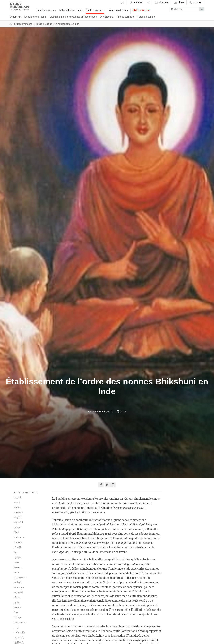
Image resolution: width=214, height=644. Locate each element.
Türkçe (18, 617)
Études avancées (95, 10)
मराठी (17, 572)
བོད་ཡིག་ (18, 507)
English (18, 517)
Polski (17, 582)
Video (179, 3)
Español (19, 522)
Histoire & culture (146, 17)
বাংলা (17, 502)
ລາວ (17, 563)
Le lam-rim (16, 17)
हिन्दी (17, 532)
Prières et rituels (125, 17)
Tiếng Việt (20, 633)
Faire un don (141, 10)
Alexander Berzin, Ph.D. (101, 412)
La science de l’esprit (35, 17)
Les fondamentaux (47, 10)
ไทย (16, 613)
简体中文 (19, 638)
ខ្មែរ (16, 553)
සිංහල (17, 598)
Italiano (18, 542)
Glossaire (161, 3)
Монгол (18, 567)
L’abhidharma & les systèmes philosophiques (73, 17)
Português (20, 588)
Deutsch (19, 512)
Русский (19, 592)
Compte (195, 3)
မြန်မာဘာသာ (21, 578)
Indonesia (19, 537)
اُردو (16, 628)
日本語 (18, 547)
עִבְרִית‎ (17, 528)
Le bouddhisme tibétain (71, 10)
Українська (20, 623)
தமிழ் (17, 603)
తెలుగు (18, 607)
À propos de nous (119, 10)
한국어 (18, 557)
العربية (18, 497)
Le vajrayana (107, 17)
